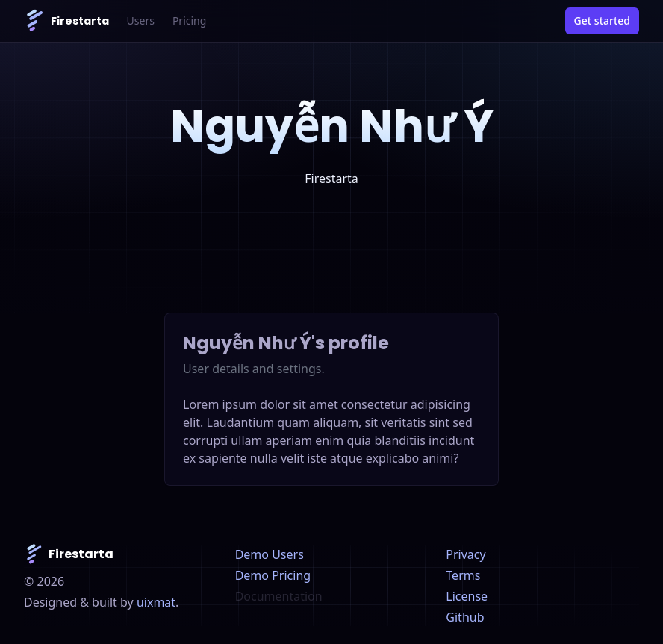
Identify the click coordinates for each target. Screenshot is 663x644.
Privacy (466, 554)
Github (465, 617)
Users (141, 21)
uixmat (156, 602)
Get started (602, 21)
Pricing (189, 21)
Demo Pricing (273, 575)
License (467, 596)
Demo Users (270, 554)
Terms (463, 575)
